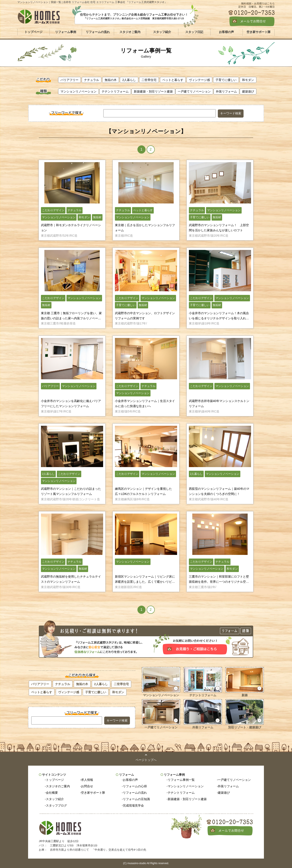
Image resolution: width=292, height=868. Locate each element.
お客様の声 (130, 780)
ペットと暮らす (173, 80)
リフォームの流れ (135, 793)
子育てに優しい (226, 80)
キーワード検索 (231, 113)
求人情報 (87, 780)
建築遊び (248, 91)
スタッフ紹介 (55, 799)
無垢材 (97, 217)
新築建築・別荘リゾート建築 (153, 91)
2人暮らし (129, 80)
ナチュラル (92, 80)
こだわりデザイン (53, 210)
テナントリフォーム (115, 91)
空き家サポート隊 (93, 793)
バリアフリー (69, 80)
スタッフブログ (56, 805)
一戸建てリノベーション (194, 91)
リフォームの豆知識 (136, 799)
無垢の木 (111, 80)
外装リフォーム (226, 91)
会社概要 (52, 793)
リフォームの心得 (135, 786)
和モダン (248, 80)
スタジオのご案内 (58, 786)
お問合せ (87, 786)
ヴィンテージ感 (199, 80)
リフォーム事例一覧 (181, 780)
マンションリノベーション (78, 91)
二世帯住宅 (149, 80)
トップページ (33, 32)
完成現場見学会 (133, 805)
